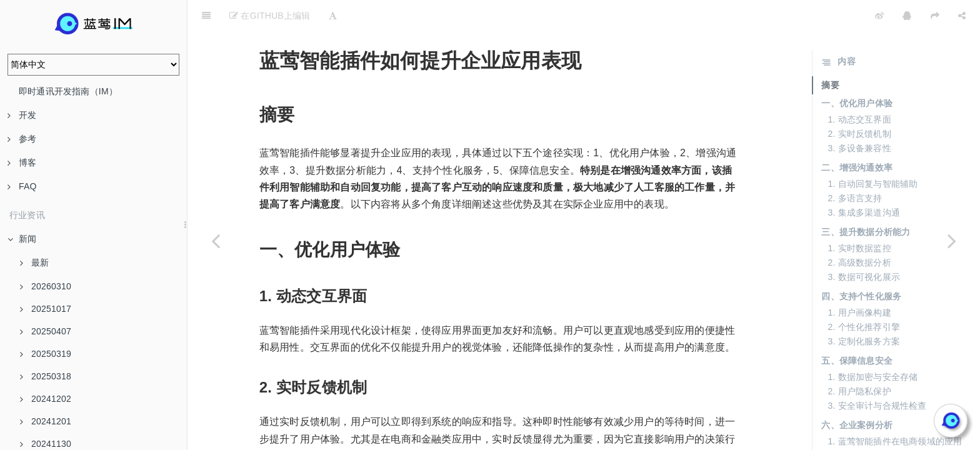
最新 (34, 262)
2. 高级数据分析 (859, 231)
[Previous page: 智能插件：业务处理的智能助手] (216, 241)
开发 (22, 115)
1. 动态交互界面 (859, 88)
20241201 (46, 421)
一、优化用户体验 (857, 72)
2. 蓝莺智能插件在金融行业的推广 (895, 424)
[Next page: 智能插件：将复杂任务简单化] (952, 241)
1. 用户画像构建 (859, 281)
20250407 (46, 331)
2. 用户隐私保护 (859, 360)
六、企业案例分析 (857, 394)
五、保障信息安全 (857, 329)
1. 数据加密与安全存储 (872, 346)
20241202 (46, 399)
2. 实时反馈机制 (859, 102)
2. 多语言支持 (855, 167)
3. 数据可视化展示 (864, 246)
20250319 (46, 354)
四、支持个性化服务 (861, 265)
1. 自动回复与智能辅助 (872, 152)
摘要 (830, 54)
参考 (22, 139)
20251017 (46, 309)
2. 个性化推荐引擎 (864, 296)
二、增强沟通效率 (857, 136)
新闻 (22, 239)
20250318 (46, 376)
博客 (22, 162)
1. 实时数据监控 (859, 217)
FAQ (22, 186)
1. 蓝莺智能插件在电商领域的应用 (895, 410)
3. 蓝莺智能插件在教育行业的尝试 (895, 439)
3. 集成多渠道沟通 (864, 181)
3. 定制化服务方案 (864, 310)
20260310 (46, 286)
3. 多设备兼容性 (859, 117)
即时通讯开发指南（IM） (68, 91)
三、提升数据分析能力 (866, 201)
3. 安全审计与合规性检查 (877, 374)
